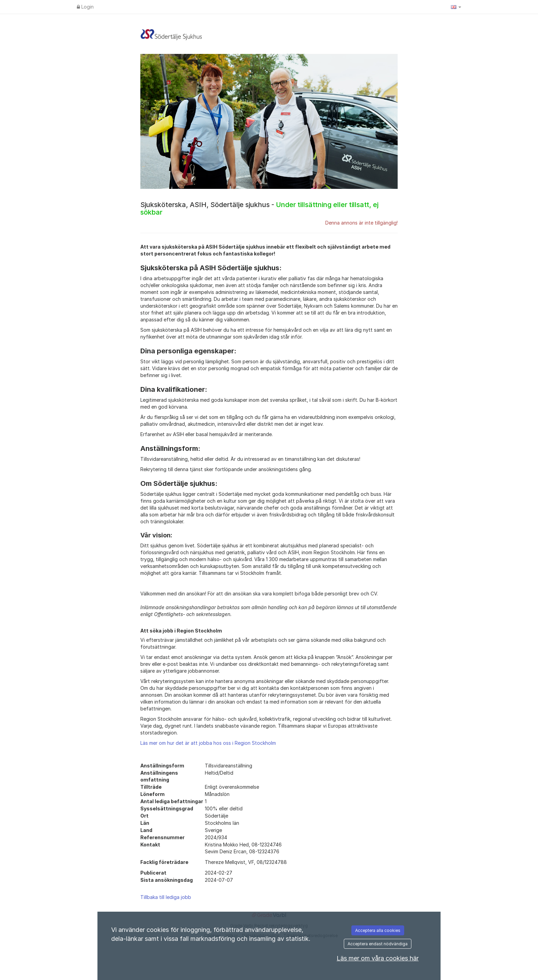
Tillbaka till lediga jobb (166, 897)
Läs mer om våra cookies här (378, 958)
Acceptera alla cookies (378, 930)
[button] (456, 7)
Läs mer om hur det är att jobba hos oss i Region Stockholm (208, 743)
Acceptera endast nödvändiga (378, 944)
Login (85, 7)
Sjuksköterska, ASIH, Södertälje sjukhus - (259, 208)
